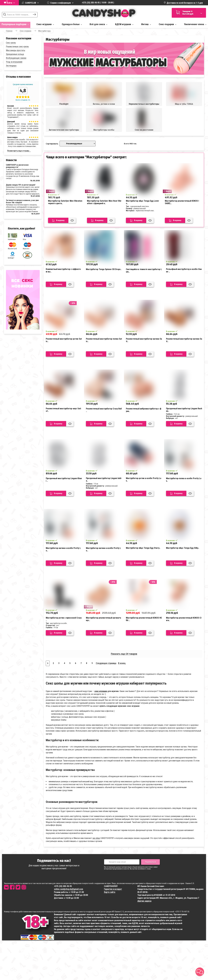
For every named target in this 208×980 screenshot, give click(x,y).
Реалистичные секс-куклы (17, 47)
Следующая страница (106, 663)
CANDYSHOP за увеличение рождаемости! (17, 166)
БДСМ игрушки (124, 24)
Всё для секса (98, 24)
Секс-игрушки (45, 24)
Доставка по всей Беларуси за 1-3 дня (185, 3)
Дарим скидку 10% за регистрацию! (21, 185)
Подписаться (150, 862)
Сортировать (52, 144)
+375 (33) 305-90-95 (91, 3)
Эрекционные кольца (15, 54)
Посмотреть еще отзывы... (19, 151)
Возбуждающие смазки (16, 58)
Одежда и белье (72, 24)
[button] (200, 972)
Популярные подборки (15, 24)
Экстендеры (11, 66)
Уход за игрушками (14, 62)
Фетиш (146, 24)
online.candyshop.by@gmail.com (68, 889)
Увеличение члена (195, 24)
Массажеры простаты (16, 50)
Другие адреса (144, 901)
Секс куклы (11, 43)
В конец (122, 663)
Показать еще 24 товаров (124, 654)
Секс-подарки (168, 24)
